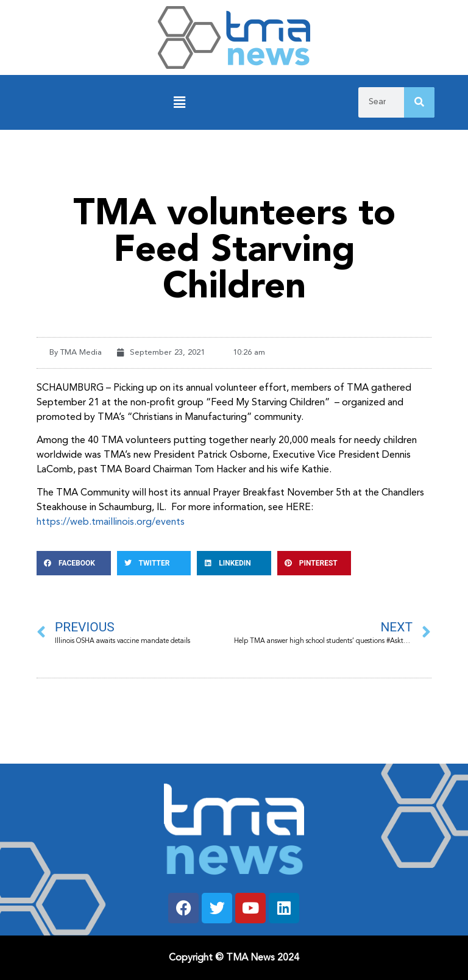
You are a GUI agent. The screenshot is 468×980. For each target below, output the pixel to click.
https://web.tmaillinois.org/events (112, 522)
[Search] (419, 102)
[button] (179, 103)
